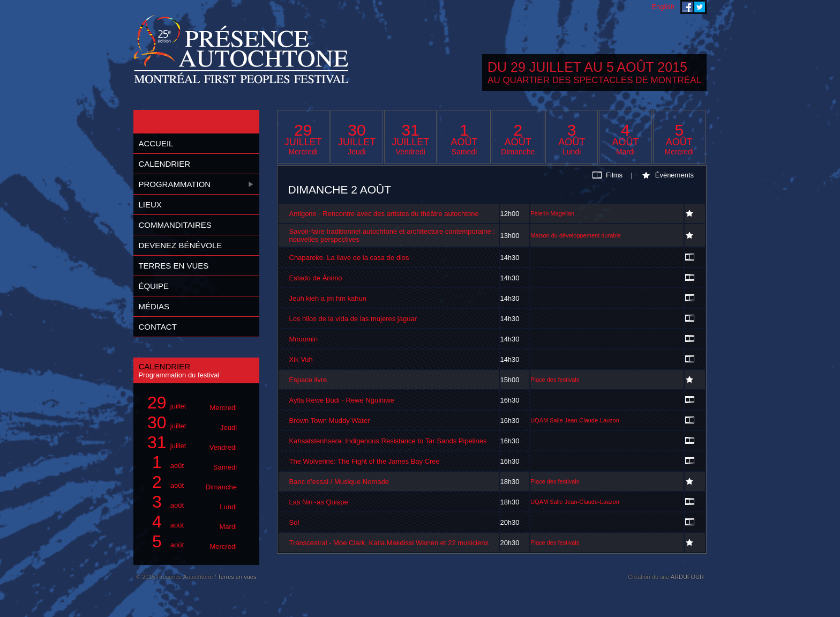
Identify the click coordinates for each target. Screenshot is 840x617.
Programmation (174, 184)
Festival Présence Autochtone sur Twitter (700, 7)
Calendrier (164, 164)
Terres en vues (173, 266)
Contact (157, 327)
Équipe (153, 286)
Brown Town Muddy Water (330, 421)
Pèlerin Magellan (552, 213)
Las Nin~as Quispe (319, 502)
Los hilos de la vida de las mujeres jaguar (353, 319)
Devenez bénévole (180, 245)
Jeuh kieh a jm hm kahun (328, 298)
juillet (190, 403)
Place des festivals (555, 380)
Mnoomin (303, 339)
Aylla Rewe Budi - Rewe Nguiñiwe (342, 400)
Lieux (150, 205)
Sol (294, 522)
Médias (154, 306)
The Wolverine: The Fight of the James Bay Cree (365, 461)
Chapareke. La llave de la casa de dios (349, 258)
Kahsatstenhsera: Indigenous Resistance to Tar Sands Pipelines (388, 441)
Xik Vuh (301, 359)
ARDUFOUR (687, 577)
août (190, 462)
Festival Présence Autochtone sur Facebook (687, 7)
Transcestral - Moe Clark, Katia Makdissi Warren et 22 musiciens (389, 543)
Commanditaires (175, 225)
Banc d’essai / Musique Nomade (339, 482)
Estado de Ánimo (316, 278)
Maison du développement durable (576, 235)
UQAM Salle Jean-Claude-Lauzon (575, 420)
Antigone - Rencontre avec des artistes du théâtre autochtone (384, 214)
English (663, 7)
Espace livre (308, 380)
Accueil (156, 143)
